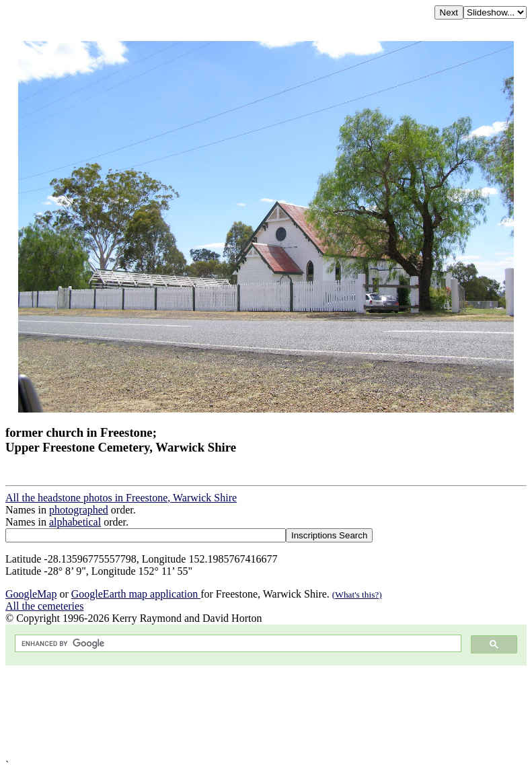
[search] (237, 644)
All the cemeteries (44, 606)
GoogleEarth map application (136, 594)
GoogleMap (31, 594)
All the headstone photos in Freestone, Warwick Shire (121, 498)
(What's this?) (357, 595)
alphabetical (75, 522)
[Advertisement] (266, 712)
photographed (79, 510)
